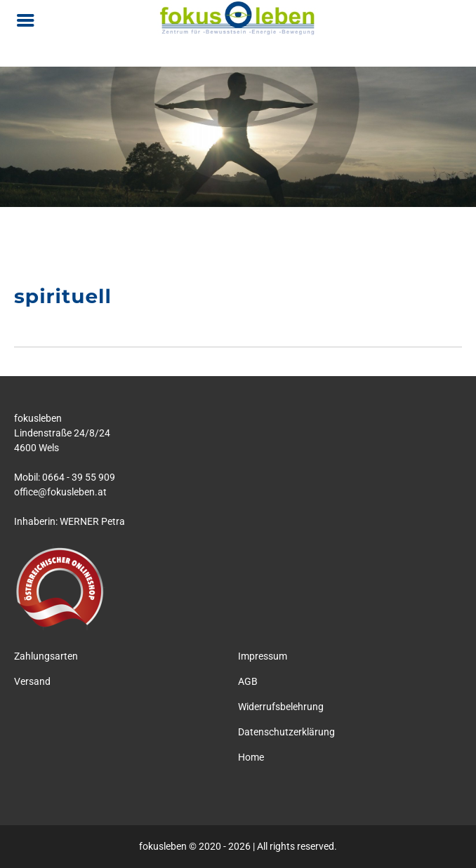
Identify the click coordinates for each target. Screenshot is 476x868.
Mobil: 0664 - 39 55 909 (65, 477)
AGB (248, 681)
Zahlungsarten (46, 656)
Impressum (263, 656)
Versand (32, 681)
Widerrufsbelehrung (281, 707)
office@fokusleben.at (60, 492)
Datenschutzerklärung (286, 732)
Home (251, 757)
